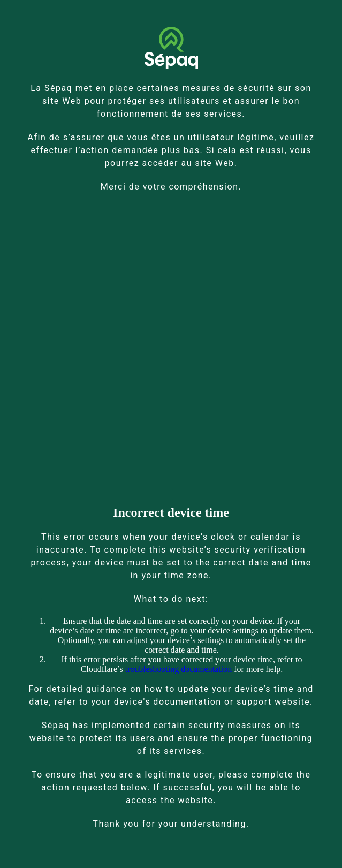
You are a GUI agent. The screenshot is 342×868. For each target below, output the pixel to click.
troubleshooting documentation (179, 669)
